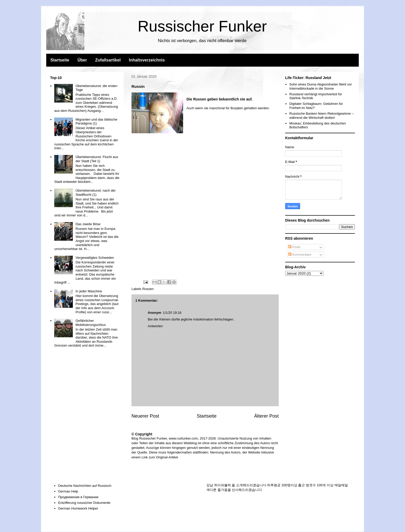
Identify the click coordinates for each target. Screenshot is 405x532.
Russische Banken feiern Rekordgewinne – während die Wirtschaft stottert (321, 116)
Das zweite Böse (88, 224)
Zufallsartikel (108, 60)
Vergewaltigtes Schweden (95, 258)
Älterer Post (266, 416)
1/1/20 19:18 (172, 313)
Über (82, 60)
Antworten (155, 326)
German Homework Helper (78, 508)
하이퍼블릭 (223, 485)
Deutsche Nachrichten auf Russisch (85, 486)
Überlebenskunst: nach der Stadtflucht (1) (95, 193)
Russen (148, 289)
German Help (68, 491)
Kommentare (300, 255)
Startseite (60, 60)
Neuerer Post (145, 416)
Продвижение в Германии (78, 497)
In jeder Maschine (89, 291)
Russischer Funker (202, 26)
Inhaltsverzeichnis (147, 60)
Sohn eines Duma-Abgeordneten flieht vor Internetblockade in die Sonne (321, 86)
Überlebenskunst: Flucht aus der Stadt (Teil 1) (97, 159)
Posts (294, 247)
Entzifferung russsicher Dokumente (84, 503)
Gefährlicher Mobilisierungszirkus (91, 323)
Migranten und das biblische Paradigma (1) (96, 122)
